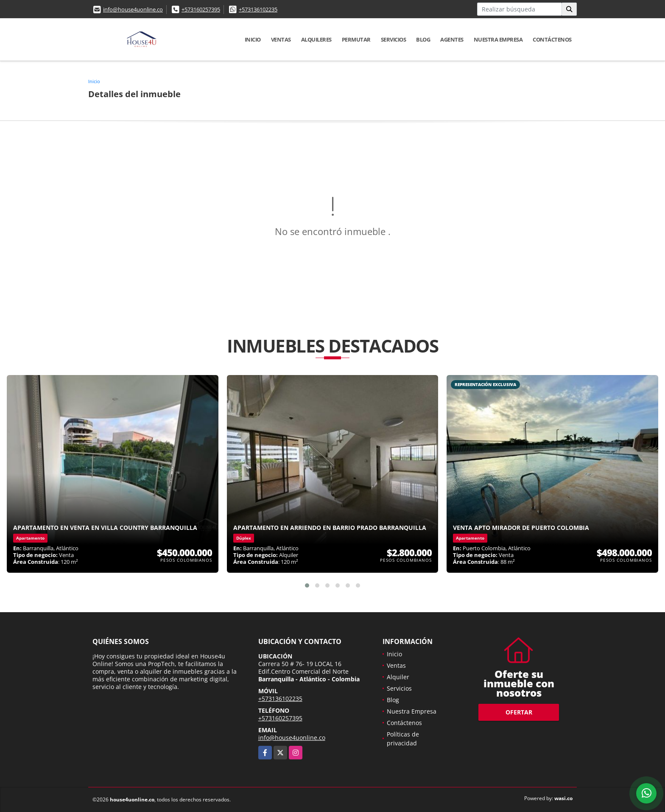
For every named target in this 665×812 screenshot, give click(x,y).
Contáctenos (552, 39)
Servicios (394, 39)
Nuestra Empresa (498, 39)
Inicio (253, 39)
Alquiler (398, 677)
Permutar (356, 39)
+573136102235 (258, 9)
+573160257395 (201, 9)
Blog (423, 39)
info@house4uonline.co (133, 9)
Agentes (452, 39)
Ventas (281, 39)
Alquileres (316, 39)
